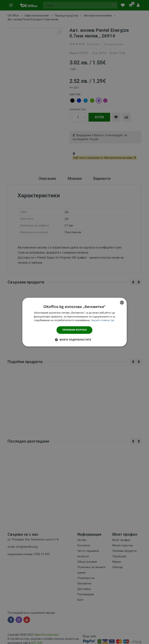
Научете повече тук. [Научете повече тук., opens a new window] (103, 320)
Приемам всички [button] (75, 330)
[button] (74, 340)
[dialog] (74, 322)
